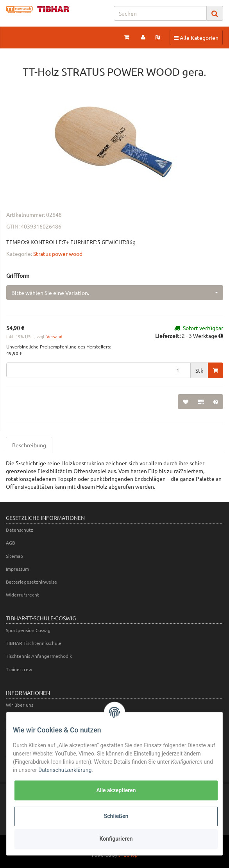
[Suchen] (160, 13)
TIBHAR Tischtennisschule (34, 643)
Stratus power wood (58, 254)
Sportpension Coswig (28, 630)
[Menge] (98, 370)
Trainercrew (19, 669)
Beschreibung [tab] (29, 445)
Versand (54, 336)
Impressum (17, 569)
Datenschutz (20, 530)
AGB (11, 543)
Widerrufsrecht (22, 595)
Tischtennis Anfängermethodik (39, 656)
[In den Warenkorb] (216, 370)
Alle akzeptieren (116, 790)
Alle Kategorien (196, 37)
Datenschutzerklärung (65, 770)
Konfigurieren (116, 839)
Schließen (116, 816)
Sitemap (14, 556)
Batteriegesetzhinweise (31, 582)
